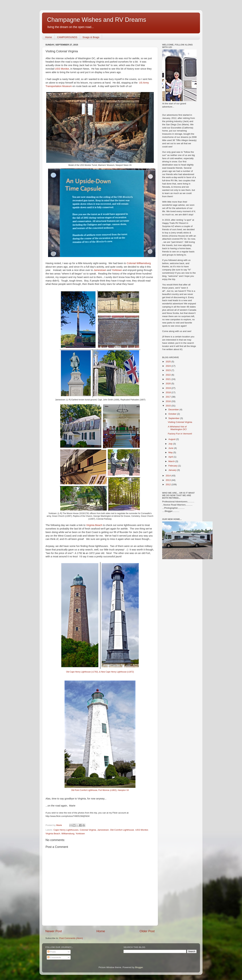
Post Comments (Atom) (71, 938)
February (173, 466)
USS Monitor (62, 69)
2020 (169, 384)
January (173, 470)
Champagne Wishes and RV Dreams (97, 20)
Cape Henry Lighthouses (66, 830)
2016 (169, 401)
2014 (169, 476)
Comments (54, 957)
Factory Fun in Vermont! (180, 434)
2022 (169, 375)
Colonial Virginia (88, 830)
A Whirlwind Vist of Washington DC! (177, 428)
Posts (52, 952)
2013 (169, 480)
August (172, 439)
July (171, 444)
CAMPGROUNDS (67, 37)
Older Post (147, 931)
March (172, 461)
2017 (169, 397)
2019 (169, 388)
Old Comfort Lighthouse (122, 830)
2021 (169, 379)
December (174, 410)
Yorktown (117, 270)
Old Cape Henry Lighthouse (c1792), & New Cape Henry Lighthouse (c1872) (100, 672)
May (171, 452)
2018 (169, 392)
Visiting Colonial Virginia (180, 422)
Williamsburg (68, 834)
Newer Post (54, 931)
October (173, 414)
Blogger (139, 967)
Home (49, 37)
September (174, 418)
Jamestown (100, 270)
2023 (169, 370)
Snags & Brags (91, 37)
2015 (169, 406)
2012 (169, 484)
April (171, 457)
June (171, 448)
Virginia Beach (94, 525)
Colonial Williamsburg (139, 263)
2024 (169, 366)
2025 (169, 362)
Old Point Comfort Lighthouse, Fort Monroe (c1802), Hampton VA (100, 790)
